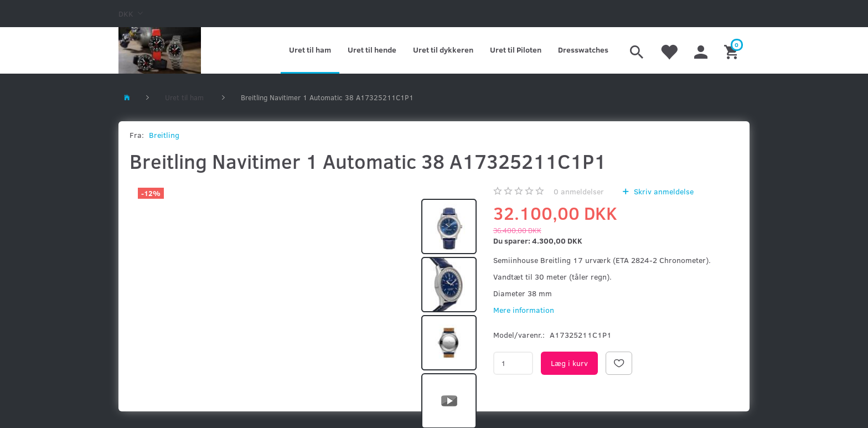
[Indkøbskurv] (733, 50)
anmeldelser (579, 191)
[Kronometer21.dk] (160, 50)
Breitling (164, 135)
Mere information (524, 310)
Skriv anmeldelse (663, 191)
